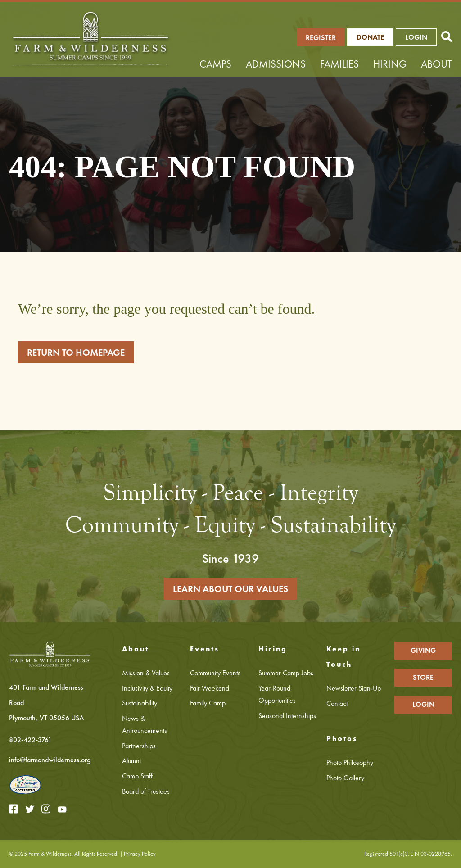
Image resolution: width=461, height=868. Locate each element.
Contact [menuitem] (337, 703)
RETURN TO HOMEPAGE (76, 352)
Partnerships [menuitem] (139, 746)
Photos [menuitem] (342, 739)
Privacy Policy (140, 854)
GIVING (423, 650)
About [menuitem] (436, 64)
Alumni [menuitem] (131, 761)
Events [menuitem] (205, 649)
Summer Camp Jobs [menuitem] (286, 673)
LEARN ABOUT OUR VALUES (230, 589)
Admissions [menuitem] (276, 64)
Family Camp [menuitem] (208, 703)
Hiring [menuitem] (390, 64)
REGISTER (321, 38)
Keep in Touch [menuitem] (343, 657)
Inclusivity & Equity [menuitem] (147, 688)
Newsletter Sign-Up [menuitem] (354, 688)
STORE (423, 677)
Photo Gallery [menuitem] (345, 778)
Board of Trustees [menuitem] (146, 791)
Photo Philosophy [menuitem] (350, 762)
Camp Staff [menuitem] (137, 776)
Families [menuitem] (339, 64)
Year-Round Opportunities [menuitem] (277, 694)
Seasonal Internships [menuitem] (287, 716)
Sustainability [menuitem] (140, 703)
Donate (370, 37)
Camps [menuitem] (215, 64)
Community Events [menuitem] (215, 673)
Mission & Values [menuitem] (146, 673)
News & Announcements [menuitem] (145, 724)
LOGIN (416, 37)
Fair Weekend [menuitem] (210, 688)
